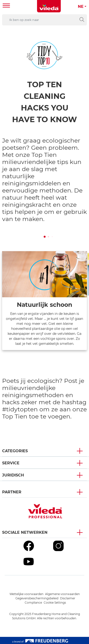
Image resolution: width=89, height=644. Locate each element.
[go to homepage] (49, 6)
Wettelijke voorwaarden (26, 594)
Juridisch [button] (13, 475)
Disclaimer (68, 598)
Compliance (33, 603)
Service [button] (11, 463)
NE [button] (81, 7)
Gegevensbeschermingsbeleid (37, 598)
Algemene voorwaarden (62, 594)
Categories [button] (15, 451)
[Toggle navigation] (6, 6)
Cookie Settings (55, 603)
